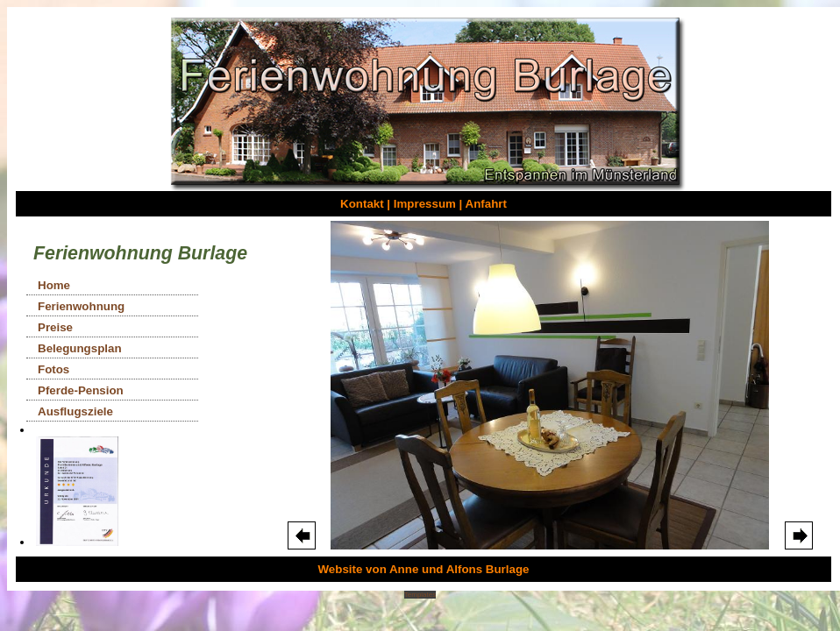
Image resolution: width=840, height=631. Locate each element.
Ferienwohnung (81, 306)
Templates (420, 595)
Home (54, 285)
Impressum (425, 204)
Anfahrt (486, 204)
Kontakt (362, 204)
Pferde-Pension (81, 390)
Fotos (53, 369)
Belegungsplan (80, 348)
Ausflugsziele (75, 411)
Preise (55, 327)
